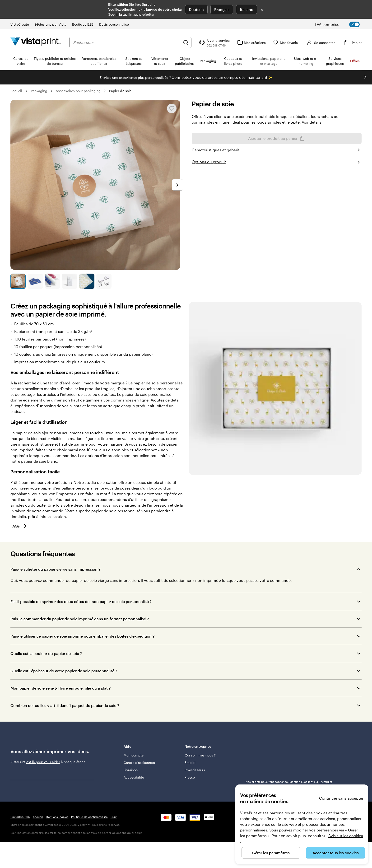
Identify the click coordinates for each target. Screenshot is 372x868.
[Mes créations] (251, 42)
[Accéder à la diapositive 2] (35, 281)
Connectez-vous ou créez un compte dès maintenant (219, 77)
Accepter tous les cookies (336, 853)
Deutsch (196, 9)
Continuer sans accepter (341, 798)
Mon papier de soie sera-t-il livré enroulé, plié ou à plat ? (60, 688)
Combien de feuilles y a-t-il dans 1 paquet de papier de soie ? (65, 705)
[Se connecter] (320, 42)
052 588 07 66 (20, 842)
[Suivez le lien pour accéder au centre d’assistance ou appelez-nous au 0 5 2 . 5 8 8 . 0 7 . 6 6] (214, 42)
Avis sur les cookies (346, 836)
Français (222, 9)
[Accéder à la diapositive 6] (104, 281)
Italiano (247, 9)
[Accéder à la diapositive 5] (87, 281)
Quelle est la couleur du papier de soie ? (46, 653)
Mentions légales (57, 842)
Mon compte (134, 755)
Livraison (131, 770)
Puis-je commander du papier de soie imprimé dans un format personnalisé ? (80, 619)
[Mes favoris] (286, 43)
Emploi (190, 763)
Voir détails (312, 122)
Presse (190, 777)
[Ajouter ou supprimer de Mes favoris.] (172, 108)
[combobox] (127, 42)
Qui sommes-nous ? (200, 755)
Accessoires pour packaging (78, 91)
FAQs (19, 526)
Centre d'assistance (139, 763)
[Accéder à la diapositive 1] (18, 281)
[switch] (341, 24)
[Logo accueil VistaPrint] (36, 42)
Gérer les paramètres (271, 853)
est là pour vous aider (43, 762)
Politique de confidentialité (89, 842)
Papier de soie (120, 91)
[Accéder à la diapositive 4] (70, 281)
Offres (355, 61)
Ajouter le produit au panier (277, 138)
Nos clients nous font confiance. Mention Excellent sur (289, 782)
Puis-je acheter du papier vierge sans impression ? (55, 569)
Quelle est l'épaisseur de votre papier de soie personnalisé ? (64, 671)
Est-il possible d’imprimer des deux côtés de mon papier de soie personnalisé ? (81, 601)
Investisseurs (195, 770)
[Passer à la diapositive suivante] (365, 77)
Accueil (16, 91)
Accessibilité (134, 777)
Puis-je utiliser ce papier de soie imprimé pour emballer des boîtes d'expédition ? (82, 636)
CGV (114, 842)
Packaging (39, 91)
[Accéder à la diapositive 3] (52, 281)
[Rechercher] (186, 42)
